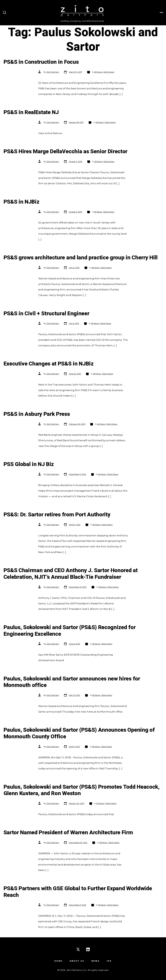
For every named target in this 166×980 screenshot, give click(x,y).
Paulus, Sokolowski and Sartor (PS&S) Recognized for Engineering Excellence (70, 631)
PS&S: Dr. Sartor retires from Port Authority (57, 515)
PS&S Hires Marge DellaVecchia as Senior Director (66, 152)
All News (98, 72)
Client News (109, 72)
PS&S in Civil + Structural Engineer (46, 314)
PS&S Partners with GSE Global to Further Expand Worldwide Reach (78, 892)
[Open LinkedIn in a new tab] (88, 949)
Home (58, 961)
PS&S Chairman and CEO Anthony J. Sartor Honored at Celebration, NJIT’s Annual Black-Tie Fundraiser (71, 574)
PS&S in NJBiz (21, 202)
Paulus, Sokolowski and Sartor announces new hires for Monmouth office (72, 682)
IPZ (109, 961)
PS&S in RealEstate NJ (31, 112)
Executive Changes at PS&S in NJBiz (49, 364)
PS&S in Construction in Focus (41, 62)
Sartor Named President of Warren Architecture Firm (68, 833)
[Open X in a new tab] (78, 949)
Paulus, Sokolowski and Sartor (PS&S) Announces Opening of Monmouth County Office (79, 733)
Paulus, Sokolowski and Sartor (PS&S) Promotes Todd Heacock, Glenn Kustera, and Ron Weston (82, 790)
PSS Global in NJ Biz (29, 464)
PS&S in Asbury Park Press (37, 414)
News (96, 961)
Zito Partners (53, 72)
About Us (77, 961)
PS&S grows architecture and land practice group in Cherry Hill (81, 258)
